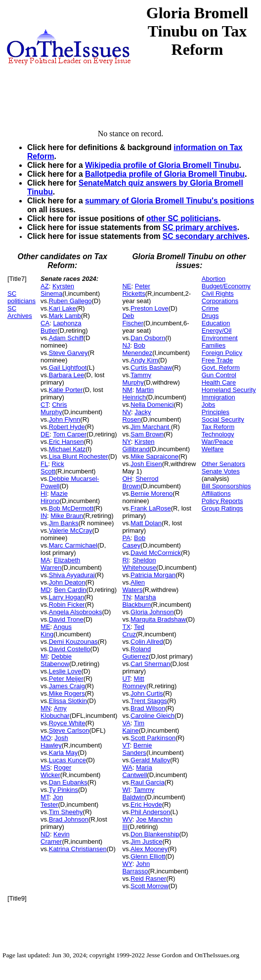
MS (45, 767)
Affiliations (216, 493)
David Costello (70, 649)
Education (216, 323)
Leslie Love (65, 671)
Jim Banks (64, 523)
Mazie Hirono (54, 497)
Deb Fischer (133, 319)
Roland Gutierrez (136, 653)
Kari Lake (63, 308)
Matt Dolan (146, 523)
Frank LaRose (151, 508)
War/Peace (217, 442)
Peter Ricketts (136, 290)
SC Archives (20, 312)
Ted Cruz (133, 630)
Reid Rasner (148, 879)
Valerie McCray (71, 530)
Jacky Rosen (136, 416)
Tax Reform (218, 427)
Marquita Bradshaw (158, 619)
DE (45, 434)
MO (46, 738)
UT (126, 679)
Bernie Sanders (137, 749)
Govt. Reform (221, 368)
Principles (216, 412)
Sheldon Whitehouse (139, 564)
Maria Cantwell (137, 771)
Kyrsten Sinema (57, 290)
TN (126, 597)
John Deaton (67, 582)
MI (44, 656)
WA (127, 767)
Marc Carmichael (73, 545)
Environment (220, 338)
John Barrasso (136, 867)
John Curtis (147, 693)
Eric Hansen (66, 442)
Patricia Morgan (153, 575)
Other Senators (223, 464)
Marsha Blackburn (139, 601)
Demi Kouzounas (73, 642)
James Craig (67, 686)
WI (126, 790)
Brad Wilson (148, 708)
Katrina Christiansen (78, 849)
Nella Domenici (152, 405)
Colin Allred (147, 642)
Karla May (64, 753)
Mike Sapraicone (154, 456)
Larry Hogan (67, 597)
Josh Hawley (54, 742)
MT (45, 797)
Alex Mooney (149, 849)
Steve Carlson (69, 730)
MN (45, 708)
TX (126, 627)
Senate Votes (221, 471)
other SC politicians (182, 218)
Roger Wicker (56, 771)
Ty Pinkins (64, 790)
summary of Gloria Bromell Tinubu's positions (170, 201)
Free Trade (217, 360)
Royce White (67, 723)
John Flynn (65, 419)
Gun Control (219, 375)
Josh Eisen (146, 464)
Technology (218, 434)
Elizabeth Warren (60, 564)
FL (44, 464)
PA (126, 538)
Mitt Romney (134, 682)
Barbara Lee (67, 375)
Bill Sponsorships (226, 486)
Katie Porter (66, 390)
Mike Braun (67, 516)
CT (44, 405)
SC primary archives (200, 227)
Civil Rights (218, 294)
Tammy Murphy (137, 379)
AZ (45, 286)
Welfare (213, 449)
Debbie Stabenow (56, 660)
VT (126, 745)
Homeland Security (229, 390)
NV (127, 412)
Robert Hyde (67, 427)
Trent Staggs (149, 701)
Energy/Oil (217, 331)
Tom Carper (70, 434)
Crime (210, 308)
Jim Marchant (151, 427)
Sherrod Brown (140, 482)
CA (45, 323)
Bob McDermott (71, 508)
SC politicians (22, 297)
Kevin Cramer (55, 838)
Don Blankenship (155, 834)
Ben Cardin (70, 590)
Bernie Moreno (152, 493)
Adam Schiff (66, 338)
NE (127, 286)
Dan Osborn (148, 338)
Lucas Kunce (67, 760)
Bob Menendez (137, 349)
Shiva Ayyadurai (72, 575)
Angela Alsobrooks (76, 612)
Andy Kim (144, 360)
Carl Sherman (150, 664)
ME (45, 627)
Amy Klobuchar (55, 712)
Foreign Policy (222, 353)
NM (127, 390)
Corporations (220, 301)
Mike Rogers (67, 693)
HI (44, 493)
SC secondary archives (205, 236)
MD (45, 590)
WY (127, 864)
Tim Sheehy (66, 812)
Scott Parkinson (153, 738)
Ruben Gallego (70, 301)
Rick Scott (52, 468)
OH (127, 479)
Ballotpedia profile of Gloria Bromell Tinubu (165, 174)
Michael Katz (67, 449)
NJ (126, 345)
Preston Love (150, 308)
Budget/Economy (226, 286)
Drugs (210, 316)
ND (45, 834)
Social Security (223, 419)
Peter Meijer (66, 679)
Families (214, 345)
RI (125, 560)
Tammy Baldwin (138, 793)
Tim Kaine (133, 727)
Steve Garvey (68, 353)
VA (126, 723)
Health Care (219, 382)
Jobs (208, 405)
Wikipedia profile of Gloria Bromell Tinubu (162, 165)
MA (45, 560)
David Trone (66, 619)
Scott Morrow (150, 886)
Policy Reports (222, 501)
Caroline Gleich (152, 716)
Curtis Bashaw (151, 368)
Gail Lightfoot (68, 368)
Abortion (214, 279)
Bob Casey (134, 542)
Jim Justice (146, 842)
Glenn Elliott (148, 856)
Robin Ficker (67, 605)
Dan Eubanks (68, 782)
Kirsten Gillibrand (138, 445)
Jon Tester (52, 801)
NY (126, 442)
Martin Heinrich (138, 393)
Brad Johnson (69, 819)
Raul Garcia (148, 782)
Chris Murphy (54, 408)
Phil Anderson (150, 812)
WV (127, 819)
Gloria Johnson (152, 612)
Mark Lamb (65, 316)
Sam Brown (147, 434)
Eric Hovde (146, 804)
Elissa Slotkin (68, 701)
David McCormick (156, 553)
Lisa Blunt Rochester (79, 456)
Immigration (218, 397)
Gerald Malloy (150, 760)
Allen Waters (133, 586)
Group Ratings (222, 508)
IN (44, 516)
